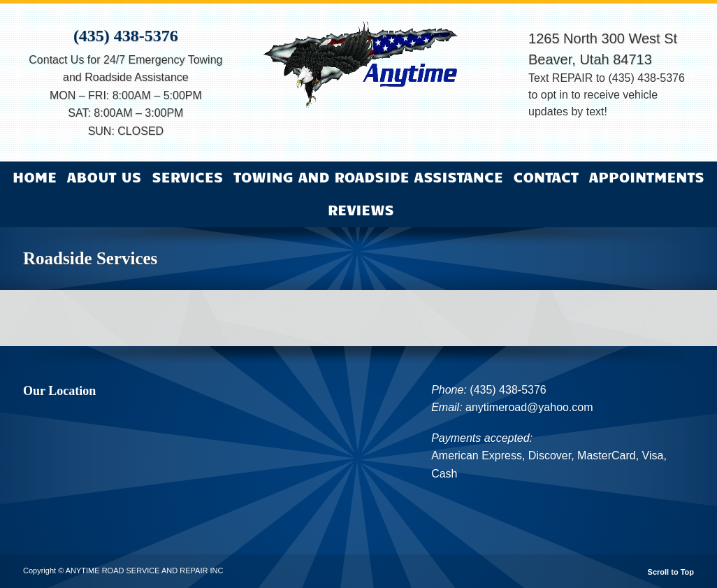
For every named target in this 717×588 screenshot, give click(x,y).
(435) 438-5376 (126, 36)
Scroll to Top (671, 572)
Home (35, 176)
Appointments (647, 176)
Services (187, 176)
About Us (104, 176)
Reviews (361, 209)
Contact (546, 176)
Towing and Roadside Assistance (368, 176)
